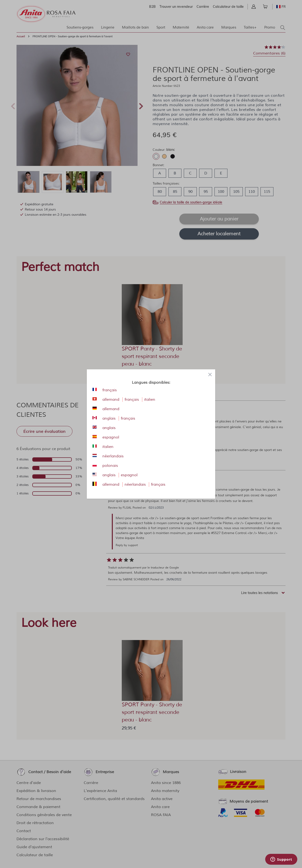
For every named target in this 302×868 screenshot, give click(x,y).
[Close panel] (210, 375)
